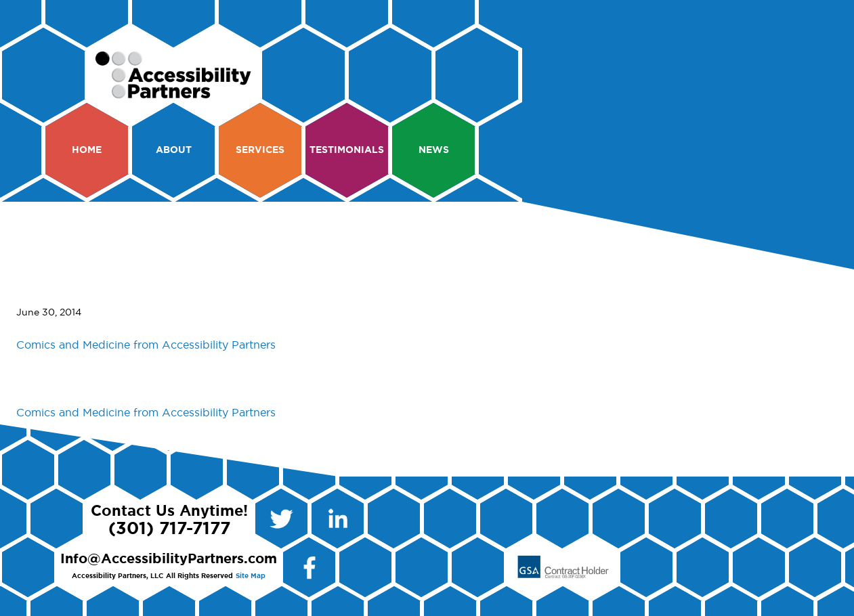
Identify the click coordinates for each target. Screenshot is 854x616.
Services (260, 150)
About (174, 150)
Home (87, 150)
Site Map (251, 576)
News (434, 150)
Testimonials (347, 150)
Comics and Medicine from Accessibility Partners (146, 345)
